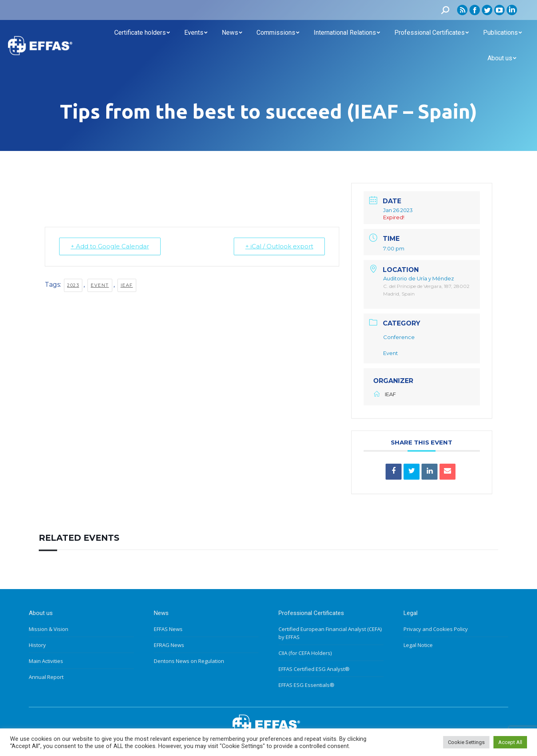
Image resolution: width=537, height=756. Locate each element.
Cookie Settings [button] (466, 742)
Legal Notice (418, 645)
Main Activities (46, 661)
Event (100, 285)
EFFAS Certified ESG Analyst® (314, 669)
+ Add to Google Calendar (110, 246)
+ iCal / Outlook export (279, 246)
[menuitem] (142, 33)
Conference (399, 337)
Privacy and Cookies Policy (436, 629)
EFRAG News (169, 645)
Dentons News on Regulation (189, 661)
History (37, 645)
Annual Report (46, 677)
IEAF (127, 285)
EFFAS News (168, 629)
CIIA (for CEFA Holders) (305, 653)
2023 (73, 285)
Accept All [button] (510, 742)
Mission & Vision (49, 629)
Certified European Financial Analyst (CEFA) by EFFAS (330, 633)
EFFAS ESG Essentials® (306, 685)
